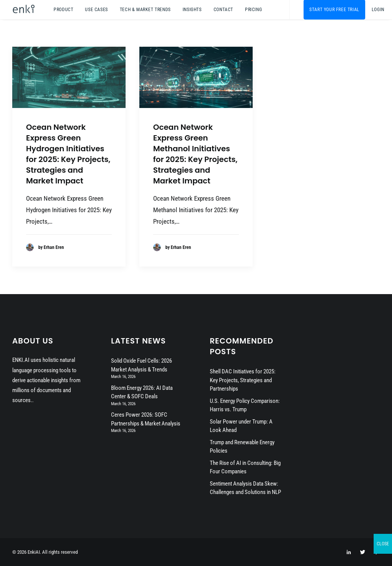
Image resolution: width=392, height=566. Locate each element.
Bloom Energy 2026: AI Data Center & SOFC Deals (142, 392)
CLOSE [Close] (383, 544)
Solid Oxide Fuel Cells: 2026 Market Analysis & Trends (141, 365)
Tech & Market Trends (145, 10)
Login (378, 10)
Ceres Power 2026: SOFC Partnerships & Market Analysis (146, 419)
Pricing (253, 10)
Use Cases (96, 10)
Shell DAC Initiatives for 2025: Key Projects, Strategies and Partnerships (243, 380)
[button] (69, 77)
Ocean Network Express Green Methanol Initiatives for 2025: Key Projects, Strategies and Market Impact (195, 154)
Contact (223, 10)
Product (63, 10)
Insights (192, 10)
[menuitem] (63, 10)
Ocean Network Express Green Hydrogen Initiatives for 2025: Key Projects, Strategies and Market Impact (68, 154)
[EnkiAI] (23, 10)
